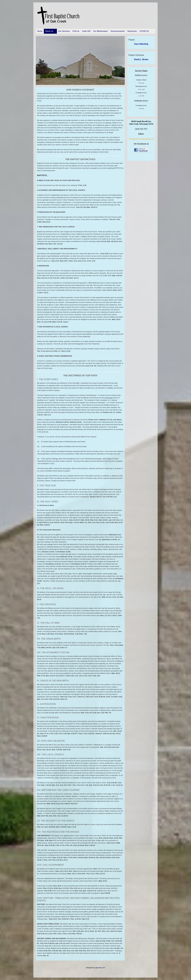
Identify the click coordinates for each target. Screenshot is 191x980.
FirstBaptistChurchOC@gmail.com (141, 139)
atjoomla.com (100, 968)
